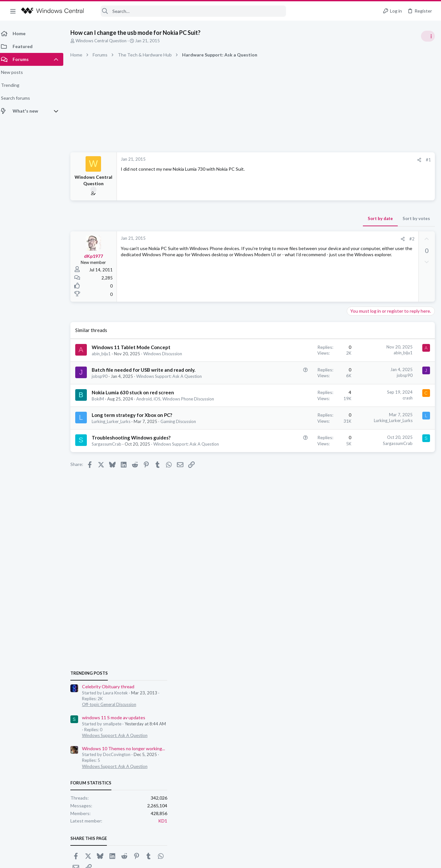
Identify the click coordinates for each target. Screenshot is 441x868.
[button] (13, 11)
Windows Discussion (167, 354)
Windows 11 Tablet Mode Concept (135, 347)
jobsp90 (103, 383)
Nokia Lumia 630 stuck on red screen (137, 405)
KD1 (430, 497)
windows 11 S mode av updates (381, 394)
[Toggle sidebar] (428, 36)
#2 (308, 239)
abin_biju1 (105, 354)
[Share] (316, 160)
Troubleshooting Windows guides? (135, 456)
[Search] (189, 11)
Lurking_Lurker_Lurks (115, 440)
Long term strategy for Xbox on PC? (136, 434)
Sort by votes (313, 218)
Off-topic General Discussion (376, 381)
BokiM (102, 411)
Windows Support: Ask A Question (382, 411)
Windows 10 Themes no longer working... (391, 424)
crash (304, 410)
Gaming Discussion (182, 440)
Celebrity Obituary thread (375, 363)
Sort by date (277, 218)
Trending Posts (356, 349)
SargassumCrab (110, 463)
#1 (325, 160)
